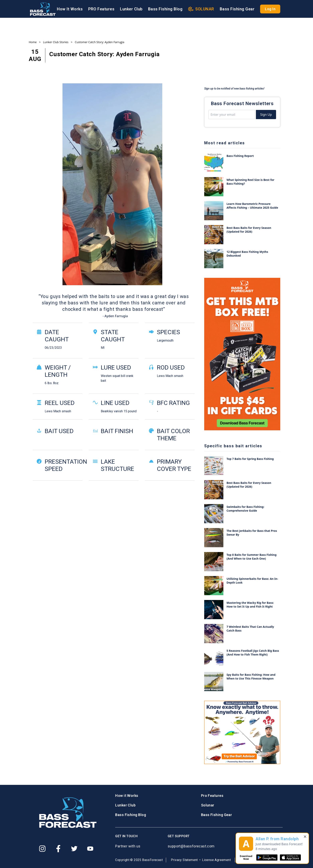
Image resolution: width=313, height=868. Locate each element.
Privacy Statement (184, 860)
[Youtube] (90, 849)
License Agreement (216, 860)
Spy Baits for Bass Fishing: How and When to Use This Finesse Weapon (251, 677)
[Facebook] (58, 849)
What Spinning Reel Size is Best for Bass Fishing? (251, 182)
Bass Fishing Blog (165, 9)
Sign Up (266, 115)
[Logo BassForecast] (43, 9)
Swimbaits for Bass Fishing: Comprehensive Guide (245, 509)
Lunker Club (131, 9)
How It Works (70, 9)
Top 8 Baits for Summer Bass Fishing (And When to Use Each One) (252, 557)
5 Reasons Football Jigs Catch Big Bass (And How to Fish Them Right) (253, 653)
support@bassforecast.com (191, 846)
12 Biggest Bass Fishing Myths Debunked (247, 254)
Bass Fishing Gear (237, 9)
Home (33, 42)
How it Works (127, 796)
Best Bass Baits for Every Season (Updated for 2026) (249, 230)
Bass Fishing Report (240, 156)
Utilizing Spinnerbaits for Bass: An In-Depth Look (252, 581)
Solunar (208, 805)
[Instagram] (42, 849)
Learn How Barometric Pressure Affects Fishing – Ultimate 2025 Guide (252, 206)
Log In (270, 9)
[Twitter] (74, 849)
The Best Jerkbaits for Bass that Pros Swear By (252, 533)
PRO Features (101, 9)
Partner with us (128, 846)
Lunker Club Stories (56, 42)
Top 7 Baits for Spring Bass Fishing (250, 459)
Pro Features (212, 796)
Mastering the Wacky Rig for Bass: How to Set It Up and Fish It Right (250, 605)
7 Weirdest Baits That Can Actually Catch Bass (250, 629)
